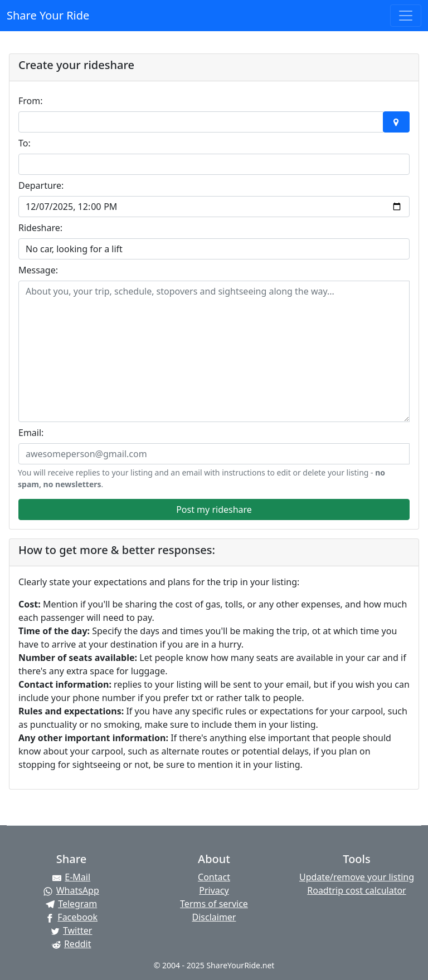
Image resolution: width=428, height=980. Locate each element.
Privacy (214, 890)
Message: (38, 270)
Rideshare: (40, 228)
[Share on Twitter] (71, 930)
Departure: (41, 185)
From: (31, 101)
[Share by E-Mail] (71, 877)
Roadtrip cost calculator (356, 890)
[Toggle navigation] (406, 16)
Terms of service (214, 904)
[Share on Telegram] (71, 904)
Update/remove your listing (357, 877)
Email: (31, 433)
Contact (214, 877)
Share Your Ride (48, 15)
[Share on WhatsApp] (71, 890)
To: (25, 143)
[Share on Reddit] (71, 944)
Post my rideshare (214, 509)
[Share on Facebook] (71, 917)
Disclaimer (214, 917)
